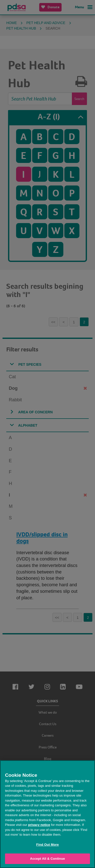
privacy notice (39, 825)
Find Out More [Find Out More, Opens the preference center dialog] (47, 845)
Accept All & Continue (48, 859)
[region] (47, 814)
